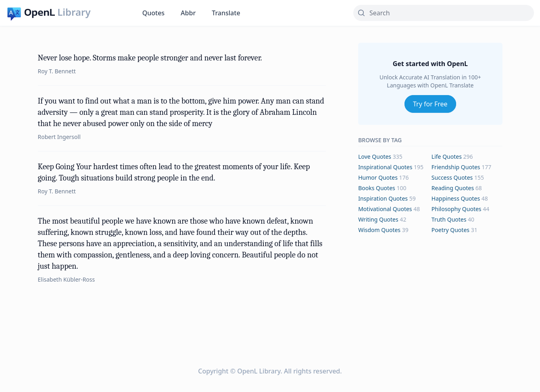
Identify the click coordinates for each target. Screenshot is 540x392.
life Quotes (447, 157)
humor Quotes (378, 177)
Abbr (188, 13)
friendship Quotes (456, 167)
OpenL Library (259, 371)
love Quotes (375, 157)
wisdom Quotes (379, 230)
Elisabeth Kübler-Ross (67, 279)
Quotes (153, 13)
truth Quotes (449, 219)
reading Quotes (453, 188)
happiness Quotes (456, 198)
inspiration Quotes (383, 198)
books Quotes (377, 188)
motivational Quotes (385, 209)
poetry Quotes (450, 230)
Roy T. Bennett (57, 71)
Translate (226, 13)
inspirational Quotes (385, 167)
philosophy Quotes (457, 209)
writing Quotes (378, 219)
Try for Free (430, 104)
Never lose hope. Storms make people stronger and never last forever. (150, 58)
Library (74, 12)
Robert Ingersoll (59, 137)
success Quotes (452, 177)
